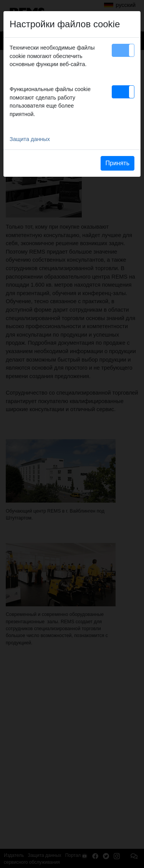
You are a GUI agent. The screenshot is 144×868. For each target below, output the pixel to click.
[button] (123, 50)
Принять (118, 163)
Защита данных (30, 139)
